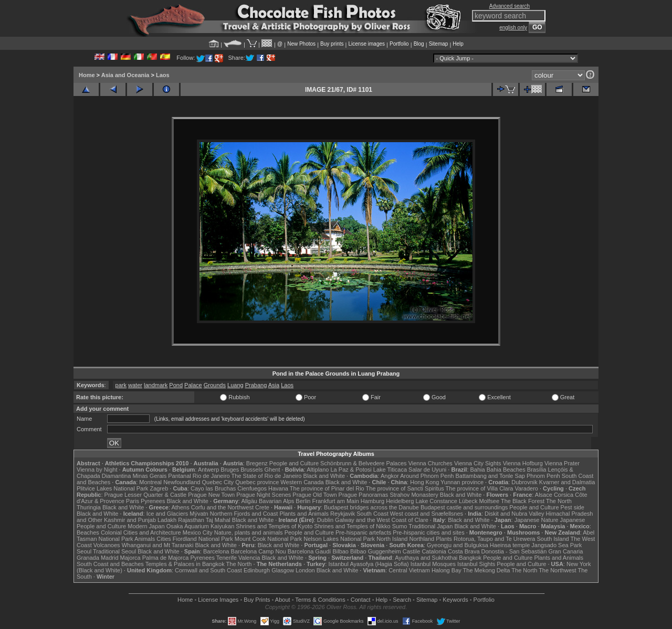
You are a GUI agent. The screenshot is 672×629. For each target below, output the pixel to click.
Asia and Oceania (125, 75)
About (283, 600)
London (305, 570)
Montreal (150, 482)
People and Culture (294, 463)
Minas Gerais (149, 476)
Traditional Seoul (114, 551)
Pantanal (179, 476)
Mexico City (198, 532)
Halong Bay (447, 570)
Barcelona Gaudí (309, 551)
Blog (419, 44)
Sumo (400, 526)
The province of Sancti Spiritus (405, 488)
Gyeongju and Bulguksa (458, 545)
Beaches (88, 532)
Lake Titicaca (390, 470)
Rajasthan (191, 520)
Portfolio (399, 44)
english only (513, 28)
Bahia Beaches (506, 470)
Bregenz (257, 463)
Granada (88, 558)
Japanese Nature (537, 520)
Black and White (324, 476)
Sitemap (439, 44)
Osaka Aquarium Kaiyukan (201, 526)
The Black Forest (523, 501)
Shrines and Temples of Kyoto (274, 526)
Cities (164, 539)
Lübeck (468, 501)
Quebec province (257, 482)
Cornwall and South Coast (208, 570)
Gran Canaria (565, 551)
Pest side (573, 507)
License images (367, 44)
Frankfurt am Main (336, 501)
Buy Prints (257, 600)
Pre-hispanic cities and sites (428, 532)
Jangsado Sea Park (556, 545)
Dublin (325, 520)
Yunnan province (462, 482)
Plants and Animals (304, 514)
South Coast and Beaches (110, 564)
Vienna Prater (562, 463)
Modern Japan (146, 526)
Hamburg (372, 501)
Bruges (230, 470)
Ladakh (167, 520)
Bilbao (340, 551)
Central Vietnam (409, 570)
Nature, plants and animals (249, 532)
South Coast (372, 514)
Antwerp (208, 470)
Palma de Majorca (166, 558)
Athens (180, 507)
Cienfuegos (252, 488)
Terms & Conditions (320, 600)
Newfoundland (182, 482)
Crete (262, 507)
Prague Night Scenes (264, 495)
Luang (235, 385)
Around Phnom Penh (427, 476)
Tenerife (227, 558)
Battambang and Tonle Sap (490, 476)
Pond (176, 385)
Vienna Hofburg (523, 463)
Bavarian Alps (276, 501)
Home (87, 75)
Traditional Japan (430, 526)
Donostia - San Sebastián (514, 551)
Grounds (215, 385)
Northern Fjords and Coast (244, 514)
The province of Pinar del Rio (327, 488)
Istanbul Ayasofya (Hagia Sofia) (368, 564)
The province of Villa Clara (480, 488)
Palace (193, 385)
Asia (274, 385)
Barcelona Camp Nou (259, 551)
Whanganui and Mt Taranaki (158, 545)
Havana (278, 488)
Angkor (390, 476)
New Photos (301, 44)
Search (402, 600)
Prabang (256, 385)
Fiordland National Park (203, 539)
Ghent (272, 470)
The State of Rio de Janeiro (267, 476)
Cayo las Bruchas (213, 488)
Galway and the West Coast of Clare (382, 520)
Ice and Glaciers (167, 514)
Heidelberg (400, 501)
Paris (133, 501)
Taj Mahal (218, 520)
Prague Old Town (314, 495)
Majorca (130, 558)
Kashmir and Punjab (130, 520)
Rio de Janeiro (211, 476)
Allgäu (249, 501)
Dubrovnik (524, 482)
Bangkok (470, 558)
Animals (145, 539)
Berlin (303, 501)
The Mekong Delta (487, 570)
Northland (422, 539)
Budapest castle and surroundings (464, 507)
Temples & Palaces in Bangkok (185, 564)
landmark (156, 385)
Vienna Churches (430, 463)
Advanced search (510, 6)
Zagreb (159, 488)
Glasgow (283, 570)
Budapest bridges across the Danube (371, 507)
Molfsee (490, 501)
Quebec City (218, 482)
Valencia (249, 558)
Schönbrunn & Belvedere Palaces (364, 463)
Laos (163, 75)
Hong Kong (424, 482)
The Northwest (558, 570)
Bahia (478, 470)
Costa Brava (464, 551)
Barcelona (216, 551)
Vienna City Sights (478, 463)
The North (559, 501)
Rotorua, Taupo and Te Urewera (495, 539)
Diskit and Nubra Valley (514, 514)
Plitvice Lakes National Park (112, 488)
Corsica (564, 495)
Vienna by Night (97, 470)
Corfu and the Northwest (222, 507)
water (135, 385)
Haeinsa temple (510, 545)
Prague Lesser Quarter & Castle (146, 495)
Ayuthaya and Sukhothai (426, 558)
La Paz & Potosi (351, 470)
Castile (412, 551)
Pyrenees (153, 501)
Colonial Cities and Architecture (141, 532)
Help (458, 44)
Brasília (537, 470)
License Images (218, 600)
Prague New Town (211, 495)
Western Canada (302, 482)
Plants (444, 539)
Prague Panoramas (364, 495)
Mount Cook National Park (268, 539)
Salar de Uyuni (427, 470)
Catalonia (434, 551)
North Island (392, 539)
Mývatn (199, 514)
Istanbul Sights (476, 564)
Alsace (544, 495)
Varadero (526, 488)
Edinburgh (257, 570)
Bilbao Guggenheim (376, 551)
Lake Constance (436, 501)
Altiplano (318, 470)
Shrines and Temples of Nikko (352, 526)
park (121, 385)
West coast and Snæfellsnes (427, 514)
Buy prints (332, 44)
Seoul (84, 551)
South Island (553, 539)
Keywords (455, 600)
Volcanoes (107, 545)
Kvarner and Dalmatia (567, 482)
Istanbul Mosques (433, 564)
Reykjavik (343, 514)
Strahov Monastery (414, 495)
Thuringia (89, 507)
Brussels (251, 470)
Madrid (110, 558)
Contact (361, 600)
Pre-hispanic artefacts (363, 532)
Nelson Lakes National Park (339, 539)
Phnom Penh (543, 476)
